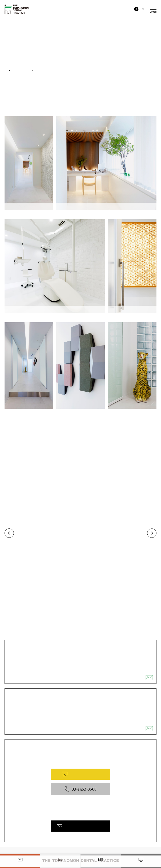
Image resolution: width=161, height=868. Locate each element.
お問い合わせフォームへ (80, 828)
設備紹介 (40, 71)
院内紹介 (16, 71)
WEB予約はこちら (80, 777)
